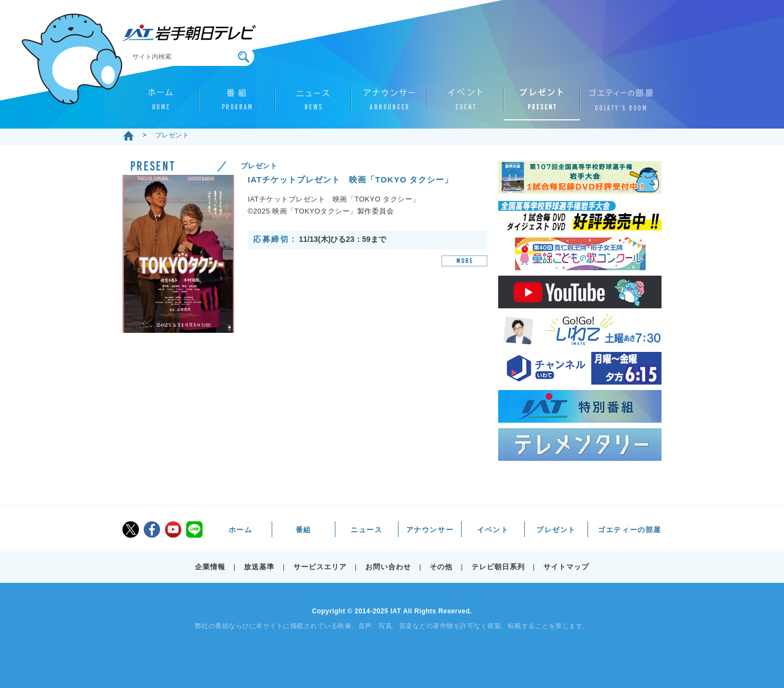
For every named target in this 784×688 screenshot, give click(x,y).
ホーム (161, 104)
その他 (441, 567)
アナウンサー (389, 104)
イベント (465, 104)
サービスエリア (320, 567)
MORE (464, 261)
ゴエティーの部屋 (618, 104)
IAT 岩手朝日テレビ (189, 33)
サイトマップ (566, 567)
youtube (173, 529)
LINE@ (194, 529)
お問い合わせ (388, 567)
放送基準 (259, 567)
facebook (152, 529)
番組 (237, 104)
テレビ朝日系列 (498, 567)
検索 (244, 57)
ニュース (313, 104)
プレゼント (542, 104)
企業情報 (210, 567)
